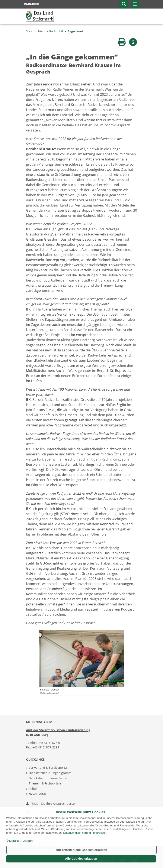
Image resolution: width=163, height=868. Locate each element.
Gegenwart (74, 31)
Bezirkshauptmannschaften (49, 778)
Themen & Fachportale (45, 783)
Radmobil (55, 31)
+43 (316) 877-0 (49, 743)
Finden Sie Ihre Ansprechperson (52, 804)
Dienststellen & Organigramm (50, 773)
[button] (19, 841)
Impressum (100, 833)
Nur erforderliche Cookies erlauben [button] (82, 850)
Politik (33, 789)
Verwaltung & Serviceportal (48, 768)
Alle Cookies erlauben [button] (81, 859)
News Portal (37, 794)
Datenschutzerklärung (77, 833)
